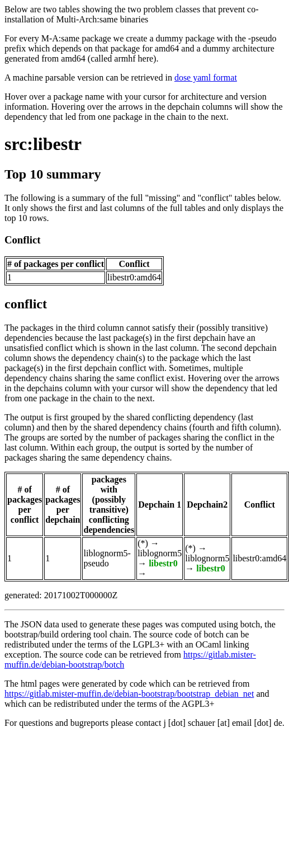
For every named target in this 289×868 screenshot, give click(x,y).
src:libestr (43, 144)
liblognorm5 (160, 553)
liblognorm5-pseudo (107, 558)
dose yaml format (206, 78)
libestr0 (163, 563)
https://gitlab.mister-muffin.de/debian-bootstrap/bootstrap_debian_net (129, 694)
